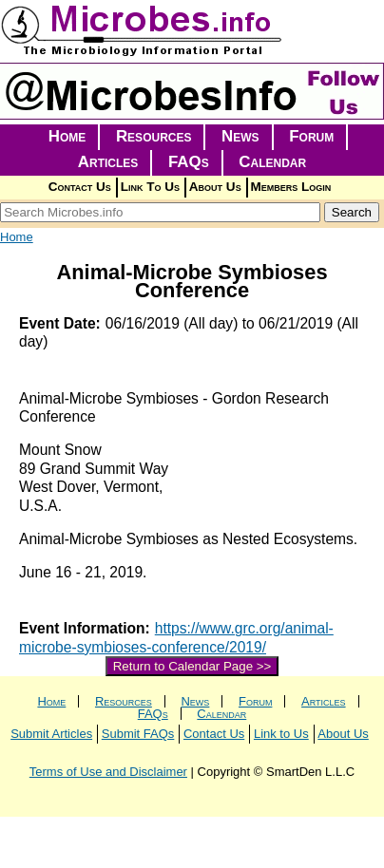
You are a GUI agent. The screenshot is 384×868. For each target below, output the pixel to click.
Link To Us (150, 187)
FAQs (189, 162)
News (240, 136)
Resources (154, 136)
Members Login (291, 187)
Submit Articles (51, 734)
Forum (311, 136)
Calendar (272, 162)
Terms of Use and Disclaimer (108, 772)
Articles (108, 162)
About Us (215, 187)
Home (67, 136)
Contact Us (80, 187)
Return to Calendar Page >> (192, 666)
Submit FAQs (138, 734)
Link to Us (281, 734)
